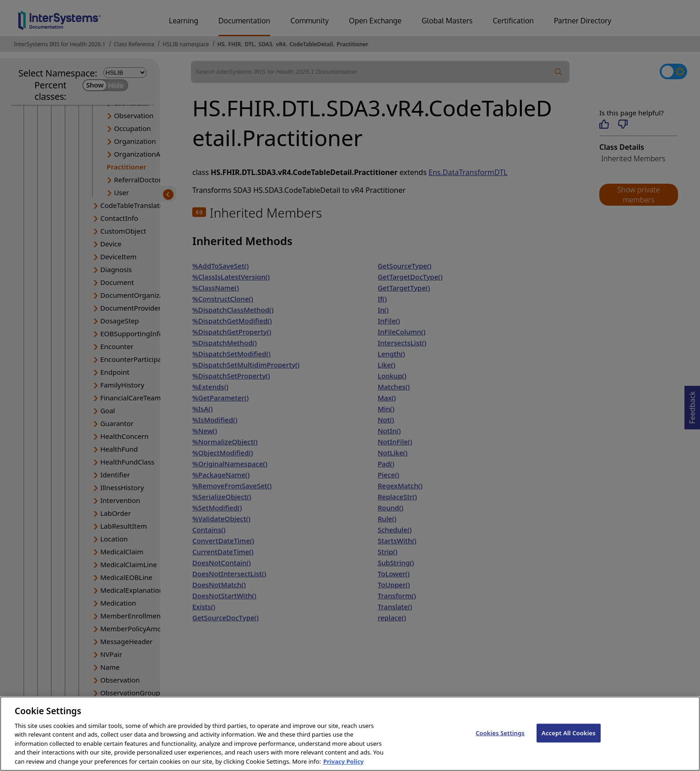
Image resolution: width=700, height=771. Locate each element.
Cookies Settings (500, 742)
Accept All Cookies (569, 742)
